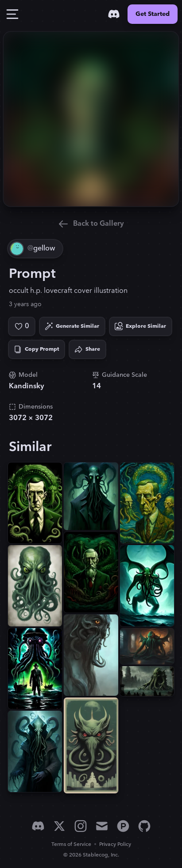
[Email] (102, 826)
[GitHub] (144, 826)
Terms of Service (71, 844)
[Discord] (114, 14)
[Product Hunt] (123, 826)
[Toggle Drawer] (12, 14)
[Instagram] (81, 826)
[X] (59, 826)
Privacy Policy (115, 844)
